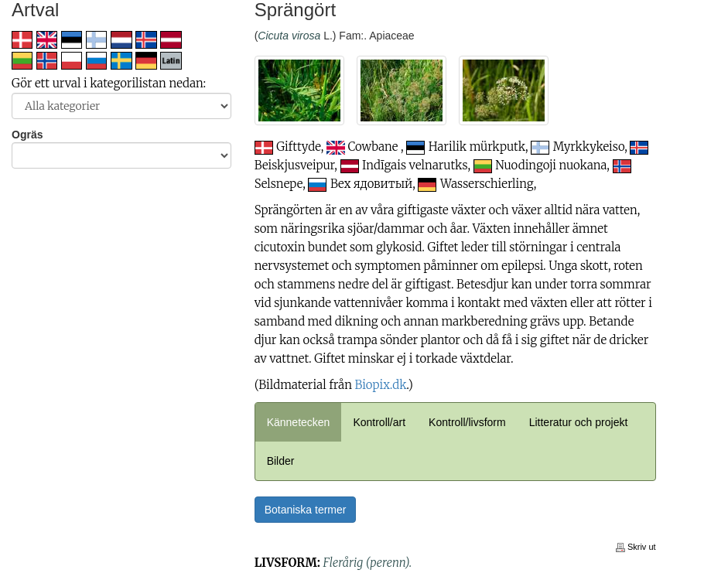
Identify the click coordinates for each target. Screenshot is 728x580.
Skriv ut (636, 547)
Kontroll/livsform (467, 422)
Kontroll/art (379, 422)
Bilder (281, 461)
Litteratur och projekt (579, 422)
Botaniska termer (306, 510)
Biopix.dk (381, 385)
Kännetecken (299, 422)
